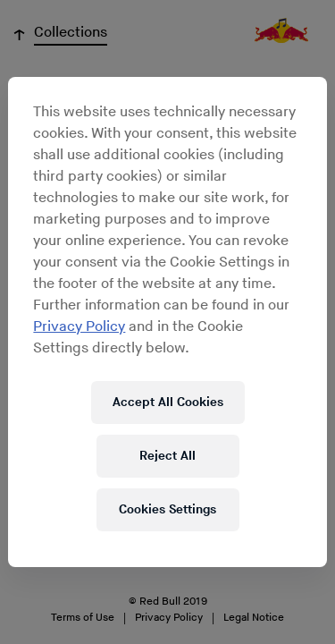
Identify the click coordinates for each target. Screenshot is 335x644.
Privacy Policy (79, 327)
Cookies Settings (167, 509)
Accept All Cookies (168, 402)
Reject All (167, 456)
